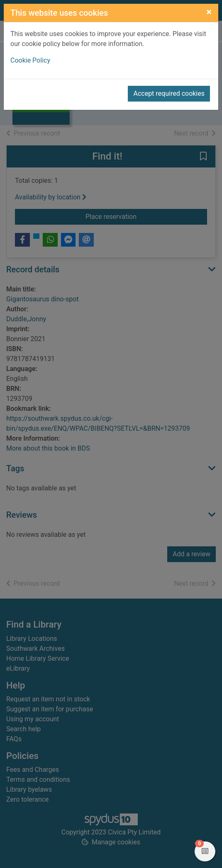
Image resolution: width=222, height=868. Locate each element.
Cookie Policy (30, 60)
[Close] (209, 12)
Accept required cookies (169, 93)
